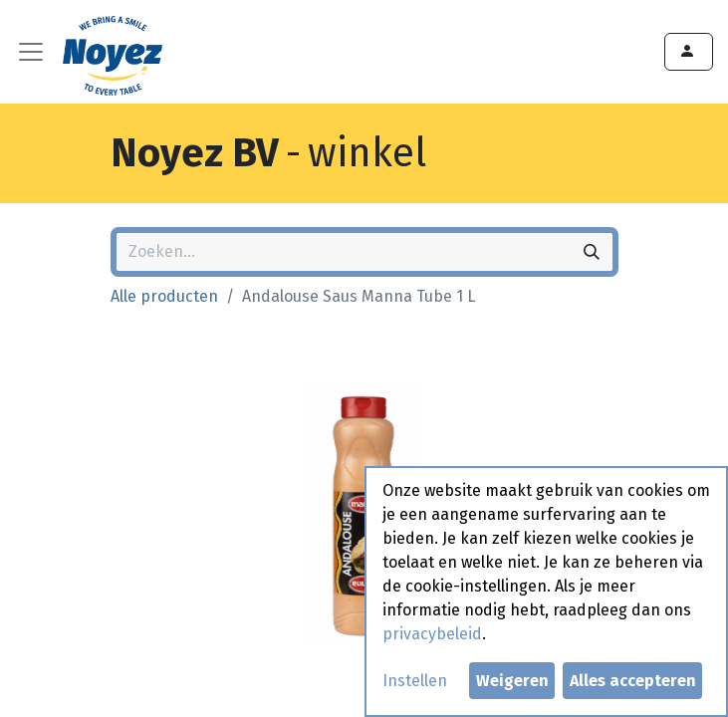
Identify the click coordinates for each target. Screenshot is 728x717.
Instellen (415, 681)
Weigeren (512, 681)
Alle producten (164, 296)
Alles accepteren (633, 681)
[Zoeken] (592, 252)
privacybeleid (432, 634)
